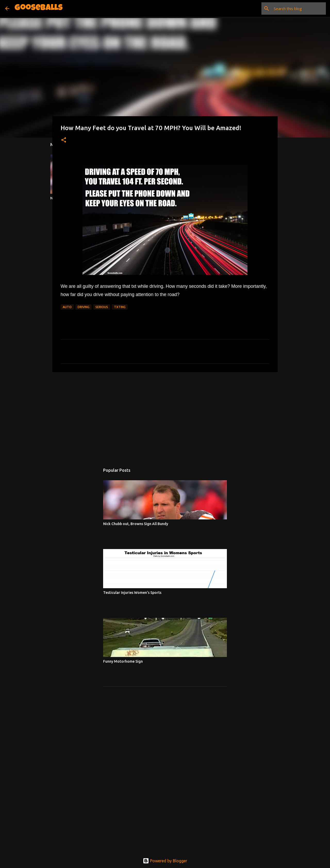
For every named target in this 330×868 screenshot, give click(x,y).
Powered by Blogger (165, 861)
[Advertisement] (165, 416)
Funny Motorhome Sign (123, 661)
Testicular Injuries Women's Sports (132, 593)
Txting (120, 307)
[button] (64, 140)
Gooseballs (39, 8)
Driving (84, 307)
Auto (67, 307)
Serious (102, 307)
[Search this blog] (299, 9)
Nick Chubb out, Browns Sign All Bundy (136, 524)
